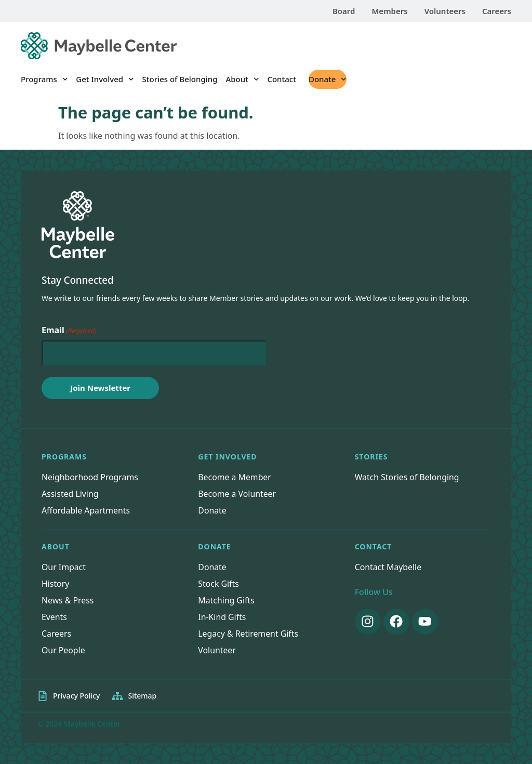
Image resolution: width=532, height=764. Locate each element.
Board (344, 11)
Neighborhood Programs (90, 477)
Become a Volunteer (237, 494)
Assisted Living (70, 494)
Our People (64, 651)
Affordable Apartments (86, 510)
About (242, 79)
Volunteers (445, 11)
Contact (282, 79)
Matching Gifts (227, 601)
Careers (497, 11)
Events (54, 617)
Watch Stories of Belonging (408, 477)
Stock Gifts (218, 584)
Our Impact (64, 568)
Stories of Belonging (180, 79)
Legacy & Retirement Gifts (249, 634)
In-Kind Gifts (222, 617)
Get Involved (105, 79)
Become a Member (235, 477)
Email (69, 331)
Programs (44, 79)
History (56, 584)
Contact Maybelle (389, 568)
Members (389, 11)
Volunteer (217, 651)
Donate (328, 79)
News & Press (68, 601)
